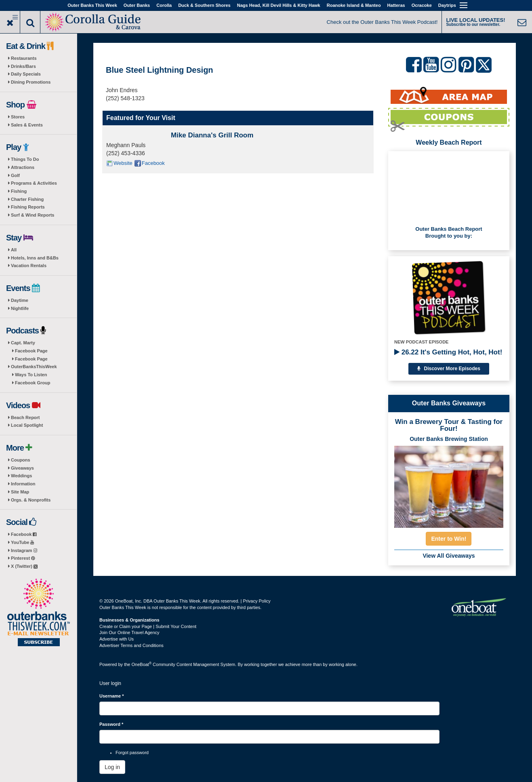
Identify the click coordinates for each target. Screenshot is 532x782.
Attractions (23, 167)
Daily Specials (26, 74)
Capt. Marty (23, 343)
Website (123, 163)
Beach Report (25, 417)
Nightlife (20, 308)
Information (23, 484)
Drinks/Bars (23, 66)
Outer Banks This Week (92, 5)
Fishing (19, 191)
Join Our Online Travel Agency (129, 632)
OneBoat (142, 664)
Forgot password (132, 752)
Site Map (20, 492)
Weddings (21, 476)
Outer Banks (137, 5)
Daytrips (447, 5)
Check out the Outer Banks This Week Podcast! (382, 22)
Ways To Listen (31, 375)
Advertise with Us (117, 639)
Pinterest (23, 558)
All (14, 250)
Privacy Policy (257, 601)
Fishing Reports (28, 207)
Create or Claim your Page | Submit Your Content (148, 626)
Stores (18, 117)
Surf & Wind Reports (33, 215)
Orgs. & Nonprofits (31, 500)
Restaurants (24, 58)
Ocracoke (422, 5)
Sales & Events (27, 125)
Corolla (164, 5)
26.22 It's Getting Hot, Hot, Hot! (448, 352)
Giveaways (22, 468)
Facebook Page (31, 351)
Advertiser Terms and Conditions (131, 645)
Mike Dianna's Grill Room (212, 135)
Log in (112, 767)
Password (111, 724)
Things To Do (25, 159)
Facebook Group (33, 383)
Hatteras (396, 5)
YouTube (22, 542)
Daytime (20, 300)
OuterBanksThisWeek (34, 367)
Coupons (21, 460)
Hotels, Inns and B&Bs (35, 258)
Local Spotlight (27, 425)
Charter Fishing (27, 199)
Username (112, 696)
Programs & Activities (34, 183)
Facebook (24, 534)
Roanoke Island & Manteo (354, 5)
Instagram (24, 550)
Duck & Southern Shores (204, 5)
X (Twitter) (24, 566)
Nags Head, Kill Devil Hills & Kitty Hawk (279, 5)
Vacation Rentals (29, 266)
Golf (15, 175)
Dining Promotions (31, 82)
